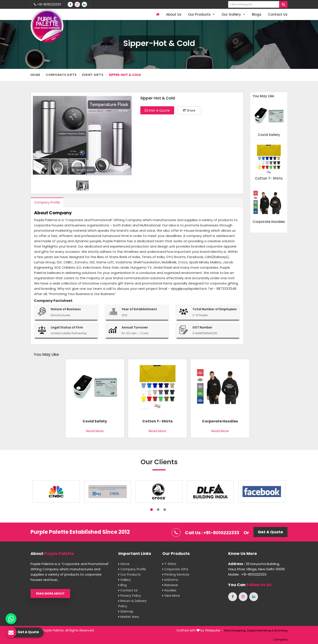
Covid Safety (269, 135)
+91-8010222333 (47, 4)
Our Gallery (233, 14)
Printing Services (176, 574)
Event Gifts (93, 75)
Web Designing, (235, 630)
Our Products (201, 14)
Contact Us (278, 14)
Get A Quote (157, 110)
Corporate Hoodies (269, 222)
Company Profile (47, 202)
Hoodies (169, 590)
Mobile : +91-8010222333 (247, 574)
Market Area (129, 617)
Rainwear (170, 585)
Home (35, 75)
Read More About (50, 594)
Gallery (125, 580)
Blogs (257, 14)
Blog (123, 585)
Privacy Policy (130, 596)
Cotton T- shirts (269, 179)
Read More (95, 431)
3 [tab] (165, 510)
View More (171, 596)
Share (189, 110)
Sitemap (126, 611)
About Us (174, 14)
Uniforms (170, 580)
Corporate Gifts (61, 75)
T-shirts (169, 564)
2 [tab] (158, 510)
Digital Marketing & (260, 630)
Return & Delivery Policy (133, 604)
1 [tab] (152, 510)
